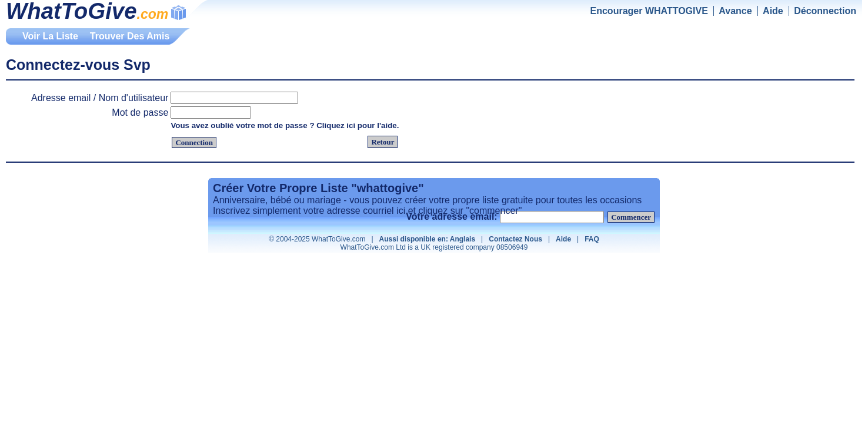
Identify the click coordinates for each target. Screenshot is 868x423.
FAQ (592, 239)
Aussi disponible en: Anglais (428, 239)
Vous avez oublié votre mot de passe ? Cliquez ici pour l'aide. (285, 125)
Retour (383, 142)
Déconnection (825, 11)
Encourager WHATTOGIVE (649, 11)
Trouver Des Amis (130, 36)
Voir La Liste (50, 36)
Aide (773, 11)
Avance (735, 11)
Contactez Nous (515, 239)
